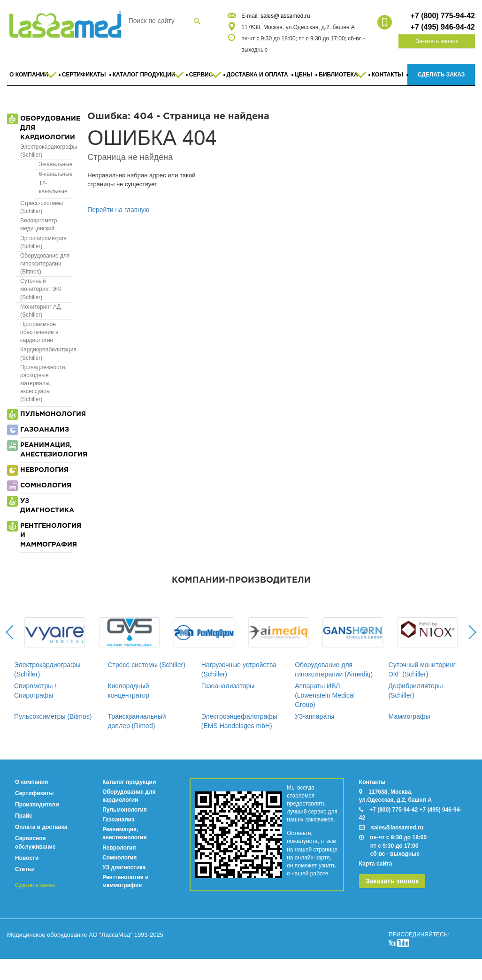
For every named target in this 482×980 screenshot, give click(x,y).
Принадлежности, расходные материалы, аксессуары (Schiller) (43, 384)
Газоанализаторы (228, 686)
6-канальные (56, 174)
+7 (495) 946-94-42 (443, 27)
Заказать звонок (437, 41)
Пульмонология (125, 810)
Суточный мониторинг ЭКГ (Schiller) (41, 289)
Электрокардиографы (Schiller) (47, 151)
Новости (27, 858)
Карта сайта (376, 864)
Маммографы (409, 716)
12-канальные (53, 187)
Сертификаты (34, 793)
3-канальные (56, 164)
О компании (32, 782)
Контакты (372, 782)
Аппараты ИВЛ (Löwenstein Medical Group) (325, 695)
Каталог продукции (129, 782)
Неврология (119, 848)
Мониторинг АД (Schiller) (40, 311)
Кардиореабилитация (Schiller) (47, 353)
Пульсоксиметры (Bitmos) (53, 716)
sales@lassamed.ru (285, 16)
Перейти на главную (118, 210)
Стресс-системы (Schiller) (42, 207)
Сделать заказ (35, 885)
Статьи (25, 869)
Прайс (24, 816)
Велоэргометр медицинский (38, 224)
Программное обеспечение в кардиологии (39, 332)
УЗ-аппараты (314, 716)
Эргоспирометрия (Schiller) (43, 242)
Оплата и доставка (41, 827)
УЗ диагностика (124, 867)
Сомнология (119, 858)
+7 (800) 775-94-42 (443, 16)
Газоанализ (118, 820)
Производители (37, 805)
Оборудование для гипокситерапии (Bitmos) (45, 264)
